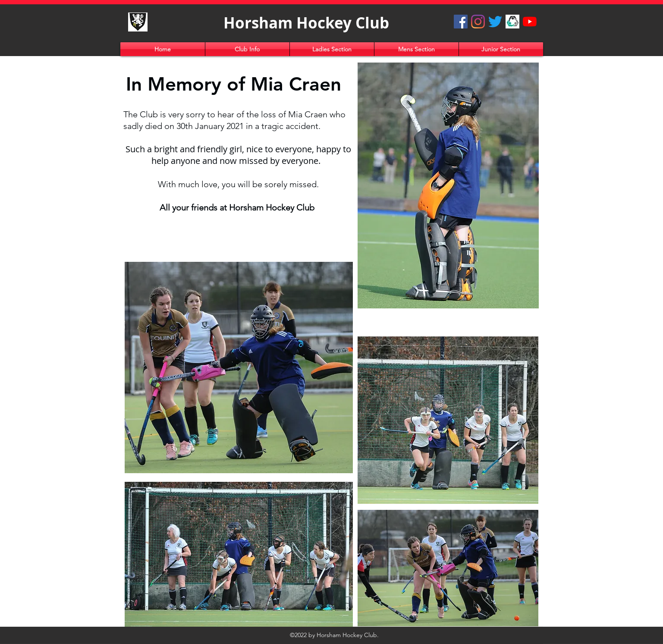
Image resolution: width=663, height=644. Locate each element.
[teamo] (512, 22)
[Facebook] (461, 22)
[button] (247, 49)
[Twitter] (495, 22)
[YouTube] (530, 22)
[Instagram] (478, 22)
